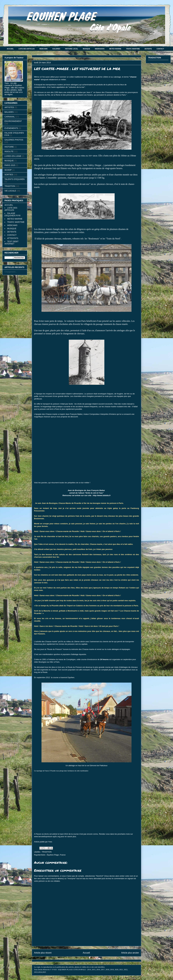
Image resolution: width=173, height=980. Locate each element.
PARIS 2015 (10, 165)
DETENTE (148, 49)
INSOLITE (9, 151)
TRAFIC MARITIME (133, 49)
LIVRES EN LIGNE (13, 156)
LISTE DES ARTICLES (27, 49)
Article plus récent (43, 953)
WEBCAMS (43, 49)
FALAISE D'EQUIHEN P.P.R (12, 214)
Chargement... (11, 272)
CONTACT (160, 49)
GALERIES (56, 49)
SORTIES (9, 175)
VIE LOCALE (10, 191)
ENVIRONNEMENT (13, 121)
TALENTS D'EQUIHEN (14, 179)
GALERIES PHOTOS (14, 140)
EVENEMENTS (11, 128)
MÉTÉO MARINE (115, 49)
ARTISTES (9, 107)
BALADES (9, 112)
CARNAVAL (10, 117)
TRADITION (47, 852)
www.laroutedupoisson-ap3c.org (47, 837)
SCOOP (8, 170)
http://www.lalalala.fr (102, 495)
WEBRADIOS (100, 49)
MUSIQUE (86, 49)
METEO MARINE (15, 219)
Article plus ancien (130, 953)
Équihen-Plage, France (56, 855)
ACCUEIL (10, 49)
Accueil (86, 953)
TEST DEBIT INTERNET (11, 243)
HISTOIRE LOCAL (72, 49)
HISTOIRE (9, 147)
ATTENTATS (13, 238)
